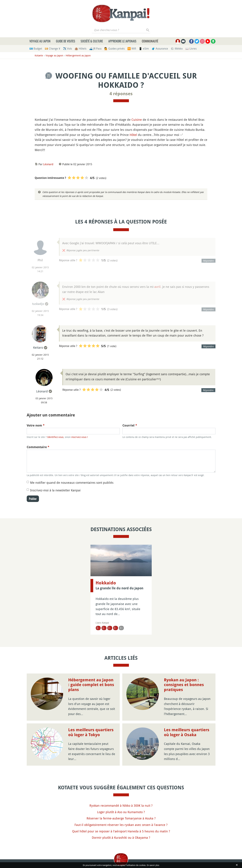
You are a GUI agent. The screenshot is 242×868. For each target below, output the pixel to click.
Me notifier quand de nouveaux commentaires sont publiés (72, 483)
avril (157, 287)
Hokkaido (106, 583)
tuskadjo (38, 304)
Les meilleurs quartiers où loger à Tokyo (91, 732)
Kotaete (39, 55)
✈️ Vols (67, 49)
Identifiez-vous (55, 437)
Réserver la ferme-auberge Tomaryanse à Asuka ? (121, 818)
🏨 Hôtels (81, 49)
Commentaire (38, 447)
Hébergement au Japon (78, 55)
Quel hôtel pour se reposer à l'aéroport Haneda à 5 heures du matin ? (121, 831)
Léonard (48, 164)
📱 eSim (144, 49)
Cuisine (137, 120)
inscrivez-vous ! (80, 437)
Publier (33, 499)
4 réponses (121, 94)
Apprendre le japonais (122, 41)
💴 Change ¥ (52, 49)
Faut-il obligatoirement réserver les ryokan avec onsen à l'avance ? (121, 825)
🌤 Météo (177, 49)
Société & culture (92, 41)
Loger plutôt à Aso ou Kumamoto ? (121, 812)
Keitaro (38, 347)
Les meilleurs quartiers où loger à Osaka (187, 732)
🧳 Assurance (160, 49)
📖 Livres (191, 49)
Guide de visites (66, 41)
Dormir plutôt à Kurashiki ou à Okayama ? (121, 838)
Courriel (130, 425)
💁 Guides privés (114, 49)
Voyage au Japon (40, 41)
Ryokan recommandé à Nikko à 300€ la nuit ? (121, 805)
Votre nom (36, 425)
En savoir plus (153, 865)
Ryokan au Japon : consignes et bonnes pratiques (184, 685)
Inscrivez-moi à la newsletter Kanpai (55, 490)
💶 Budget (36, 49)
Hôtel (133, 135)
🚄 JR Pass (95, 49)
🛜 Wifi (132, 49)
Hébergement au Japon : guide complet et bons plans (91, 685)
